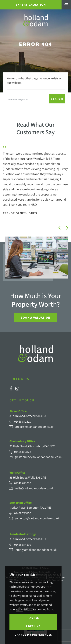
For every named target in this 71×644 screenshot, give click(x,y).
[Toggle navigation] (66, 4)
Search (57, 99)
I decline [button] (33, 626)
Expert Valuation (31, 5)
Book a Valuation (35, 318)
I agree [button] (33, 618)
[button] (59, 228)
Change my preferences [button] (33, 635)
